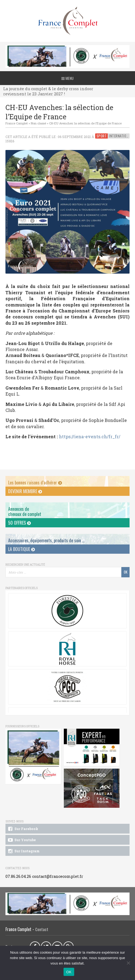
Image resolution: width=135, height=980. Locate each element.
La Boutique (22, 549)
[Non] (128, 963)
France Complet (17, 123)
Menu (67, 78)
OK (69, 972)
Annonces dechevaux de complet (25, 511)
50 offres (19, 523)
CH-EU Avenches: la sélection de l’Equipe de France (85, 123)
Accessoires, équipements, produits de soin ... (46, 540)
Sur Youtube (21, 840)
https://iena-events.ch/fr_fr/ (90, 436)
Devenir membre (25, 491)
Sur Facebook (23, 829)
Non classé (38, 123)
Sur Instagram (23, 851)
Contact (42, 929)
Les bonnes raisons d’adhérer (35, 483)
